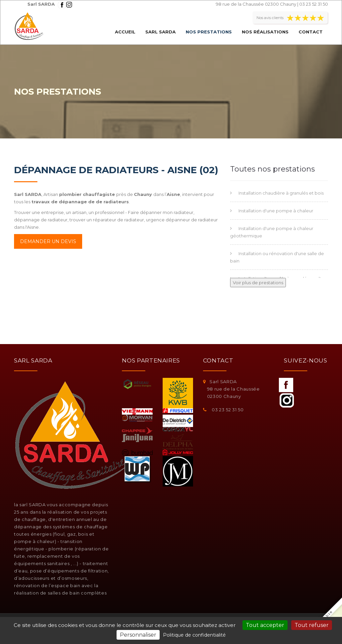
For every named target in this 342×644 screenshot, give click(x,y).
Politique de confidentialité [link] (194, 635)
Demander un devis (48, 241)
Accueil (125, 32)
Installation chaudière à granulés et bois (281, 193)
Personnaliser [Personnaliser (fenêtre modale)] (138, 635)
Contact (311, 32)
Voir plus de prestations (258, 283)
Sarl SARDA (160, 32)
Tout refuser (312, 625)
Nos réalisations (265, 32)
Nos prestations (209, 32)
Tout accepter (265, 625)
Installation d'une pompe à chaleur (276, 211)
